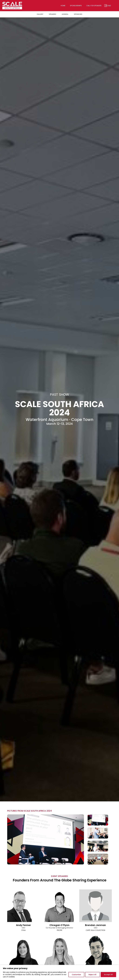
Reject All (92, 975)
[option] (46, 840)
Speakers (52, 14)
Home (65, 6)
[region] (59, 972)
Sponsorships (78, 6)
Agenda (65, 14)
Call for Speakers (96, 6)
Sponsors (78, 14)
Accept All (108, 975)
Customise (76, 975)
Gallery (40, 14)
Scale (111, 6)
